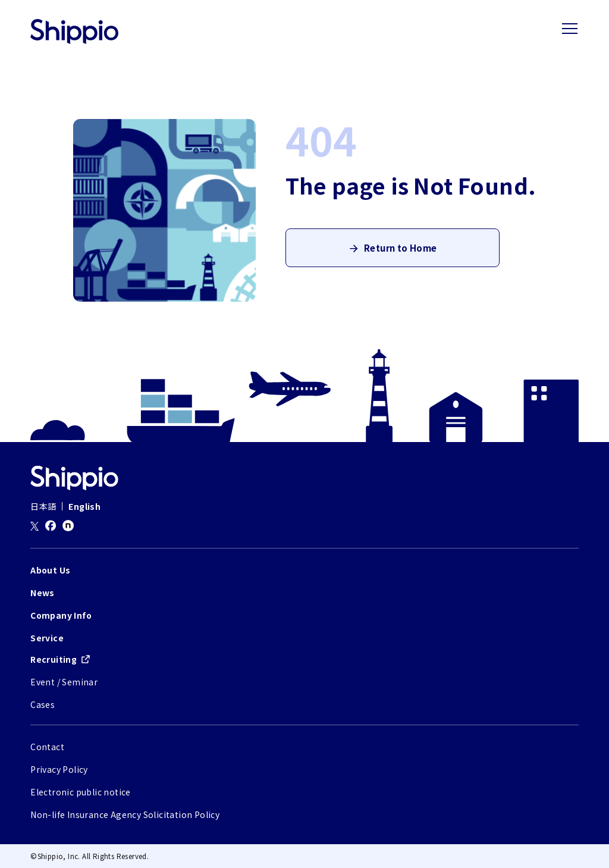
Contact (47, 747)
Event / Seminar (64, 682)
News (43, 593)
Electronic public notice (81, 792)
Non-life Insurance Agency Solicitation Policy (125, 814)
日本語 (43, 506)
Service (47, 638)
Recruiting (54, 659)
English (84, 506)
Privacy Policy (59, 769)
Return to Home (400, 252)
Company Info (61, 615)
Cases (43, 704)
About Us (50, 570)
